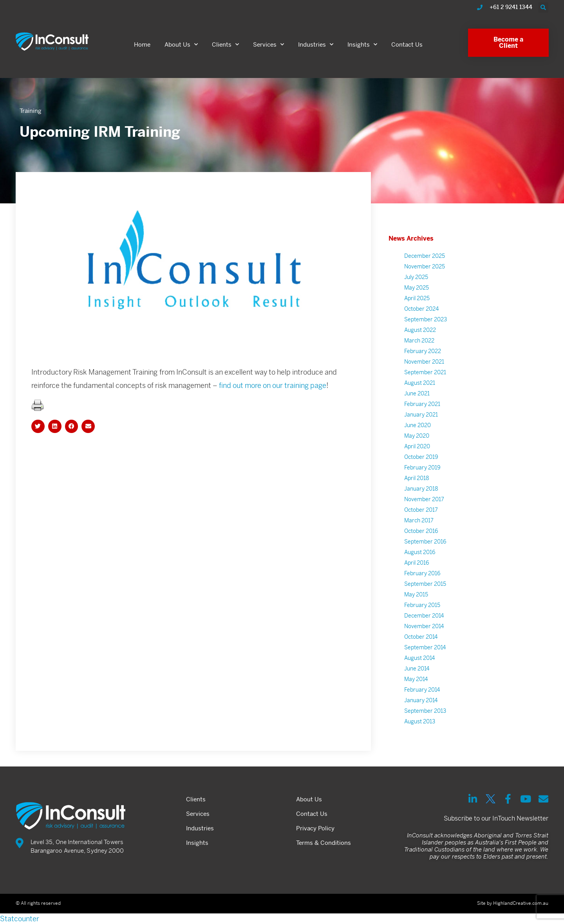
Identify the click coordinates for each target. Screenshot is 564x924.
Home (142, 44)
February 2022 (423, 355)
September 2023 (426, 324)
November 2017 (424, 504)
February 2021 (422, 408)
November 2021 (424, 366)
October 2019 (421, 461)
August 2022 (420, 334)
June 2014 (417, 673)
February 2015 (422, 609)
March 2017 (419, 525)
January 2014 (421, 705)
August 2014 (419, 662)
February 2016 (422, 578)
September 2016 (425, 546)
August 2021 (420, 387)
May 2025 (417, 292)
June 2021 (417, 398)
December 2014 (424, 620)
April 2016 (417, 567)
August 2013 (420, 726)
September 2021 (425, 377)
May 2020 (417, 440)
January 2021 (421, 419)
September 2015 (425, 588)
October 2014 (421, 641)
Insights (362, 44)
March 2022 (419, 345)
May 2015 (416, 599)
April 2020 (417, 451)
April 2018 (417, 482)
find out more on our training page (273, 390)
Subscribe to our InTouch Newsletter (496, 818)
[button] (543, 7)
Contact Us (407, 44)
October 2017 (421, 514)
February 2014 (422, 694)
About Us (181, 44)
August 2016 (420, 556)
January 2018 (421, 493)
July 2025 (416, 281)
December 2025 (425, 260)
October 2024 (421, 313)
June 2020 (418, 429)
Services (268, 44)
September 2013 (425, 715)
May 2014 (416, 683)
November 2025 (425, 271)
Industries (316, 44)
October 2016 (421, 535)
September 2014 (425, 652)
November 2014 (424, 630)
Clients (225, 44)
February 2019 (422, 472)
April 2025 (417, 303)
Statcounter (20, 919)
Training (31, 111)
